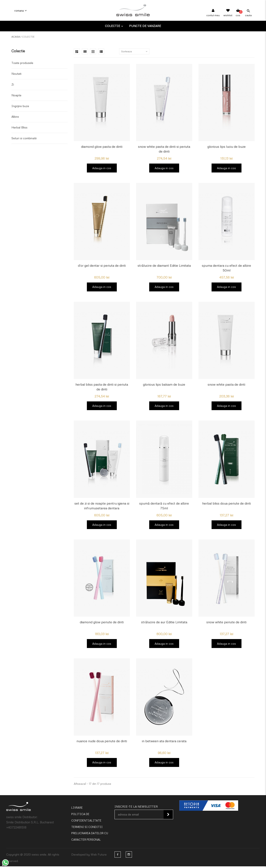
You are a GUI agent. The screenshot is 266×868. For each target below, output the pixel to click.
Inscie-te (168, 816)
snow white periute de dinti (226, 623)
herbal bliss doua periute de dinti (227, 504)
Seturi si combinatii (24, 138)
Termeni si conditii (87, 829)
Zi (13, 84)
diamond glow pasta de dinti (102, 147)
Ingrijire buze (20, 106)
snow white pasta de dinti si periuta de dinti (164, 149)
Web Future (99, 856)
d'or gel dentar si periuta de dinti (102, 266)
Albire (15, 117)
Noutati (16, 74)
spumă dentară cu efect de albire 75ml (164, 507)
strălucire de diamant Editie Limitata (164, 266)
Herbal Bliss (19, 127)
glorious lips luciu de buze (227, 147)
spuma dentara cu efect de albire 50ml (226, 268)
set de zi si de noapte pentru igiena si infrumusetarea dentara (102, 507)
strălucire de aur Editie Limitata (164, 623)
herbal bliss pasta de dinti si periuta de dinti (102, 387)
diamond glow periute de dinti (102, 623)
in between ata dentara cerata (164, 742)
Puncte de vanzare (145, 26)
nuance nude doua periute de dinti (102, 742)
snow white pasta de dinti (226, 385)
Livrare (77, 809)
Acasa (16, 37)
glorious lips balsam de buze (164, 385)
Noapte (16, 95)
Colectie (113, 26)
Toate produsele (22, 63)
